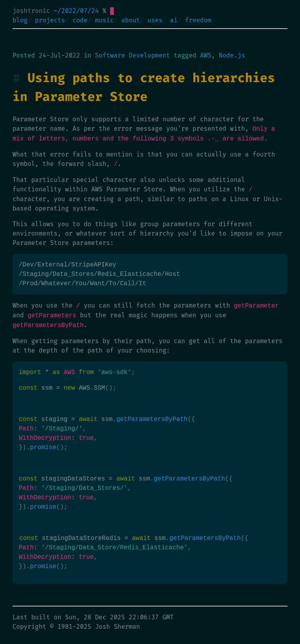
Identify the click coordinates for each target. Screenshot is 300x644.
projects (50, 20)
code (80, 20)
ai (174, 20)
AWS (206, 55)
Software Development (132, 55)
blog (20, 20)
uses (155, 20)
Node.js (232, 55)
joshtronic (31, 11)
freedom (198, 20)
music (104, 20)
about (130, 20)
